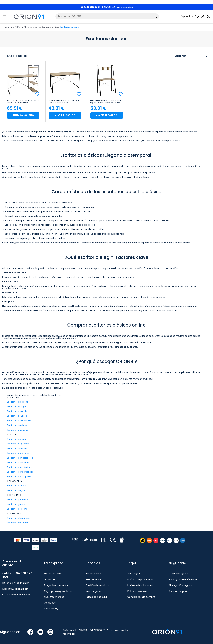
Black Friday (51, 607)
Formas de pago (179, 589)
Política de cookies (138, 589)
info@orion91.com (18, 587)
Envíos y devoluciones (140, 584)
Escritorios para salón (18, 452)
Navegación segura (180, 584)
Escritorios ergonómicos (20, 466)
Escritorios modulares (18, 462)
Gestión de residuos (97, 584)
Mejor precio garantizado (59, 589)
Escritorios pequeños (18, 498)
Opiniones (50, 601)
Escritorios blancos (17, 485)
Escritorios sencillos (17, 416)
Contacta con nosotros (16, 593)
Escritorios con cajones (19, 476)
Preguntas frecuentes (57, 584)
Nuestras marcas (54, 595)
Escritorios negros (16, 489)
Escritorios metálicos (18, 521)
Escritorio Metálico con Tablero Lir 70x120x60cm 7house (64, 102)
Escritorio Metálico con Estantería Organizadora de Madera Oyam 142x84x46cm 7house (106, 102)
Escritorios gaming (17, 439)
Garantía (49, 578)
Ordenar (192, 56)
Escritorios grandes (17, 503)
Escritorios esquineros (18, 443)
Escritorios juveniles (17, 448)
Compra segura (178, 572)
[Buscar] (107, 16)
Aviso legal (133, 572)
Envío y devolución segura (184, 578)
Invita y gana (93, 589)
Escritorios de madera (18, 517)
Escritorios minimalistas (19, 420)
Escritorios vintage (17, 406)
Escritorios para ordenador (21, 471)
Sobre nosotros (53, 572)
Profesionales (94, 578)
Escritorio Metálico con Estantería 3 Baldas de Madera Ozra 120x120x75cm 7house (23, 102)
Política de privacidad (140, 578)
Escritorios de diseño (18, 402)
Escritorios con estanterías (21, 457)
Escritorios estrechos (18, 508)
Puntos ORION (94, 572)
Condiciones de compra (141, 595)
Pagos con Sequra (96, 595)
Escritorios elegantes (18, 411)
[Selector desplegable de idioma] (187, 16)
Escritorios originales (18, 430)
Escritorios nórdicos (17, 425)
